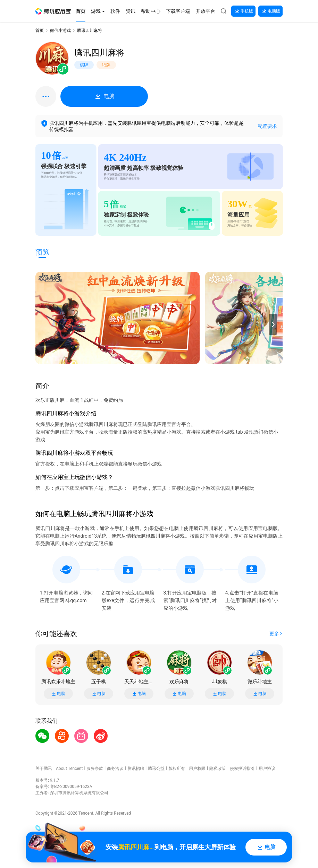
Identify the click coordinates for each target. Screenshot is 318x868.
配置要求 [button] (267, 126)
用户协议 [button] (267, 769)
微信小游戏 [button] (60, 31)
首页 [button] (40, 31)
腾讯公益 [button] (156, 769)
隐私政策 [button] (218, 769)
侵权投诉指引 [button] (242, 769)
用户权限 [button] (197, 769)
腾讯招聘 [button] (136, 769)
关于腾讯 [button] (44, 769)
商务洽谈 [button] (115, 769)
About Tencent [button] (69, 769)
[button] (53, 11)
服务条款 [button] (95, 769)
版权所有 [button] (177, 769)
